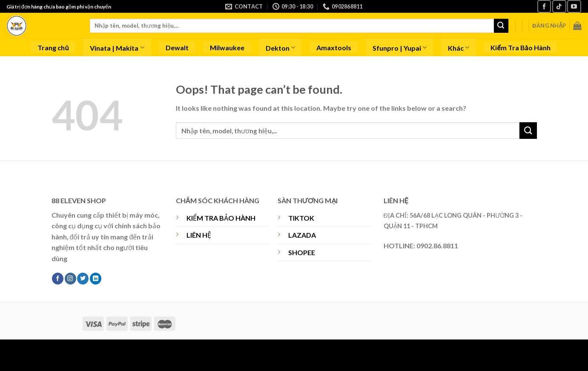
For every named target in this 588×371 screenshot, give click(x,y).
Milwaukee (227, 47)
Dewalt (177, 47)
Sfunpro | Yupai (400, 47)
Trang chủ (53, 47)
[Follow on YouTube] (574, 6)
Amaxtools (334, 47)
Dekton (280, 47)
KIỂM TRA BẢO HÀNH (221, 218)
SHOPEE (302, 252)
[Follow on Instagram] (70, 279)
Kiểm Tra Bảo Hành (520, 47)
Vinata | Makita (117, 47)
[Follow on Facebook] (544, 6)
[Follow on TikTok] (559, 6)
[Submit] (501, 26)
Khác (459, 47)
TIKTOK (301, 218)
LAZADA (302, 235)
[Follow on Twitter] (83, 279)
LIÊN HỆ (199, 235)
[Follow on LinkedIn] (96, 279)
